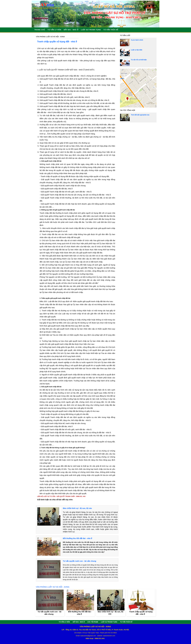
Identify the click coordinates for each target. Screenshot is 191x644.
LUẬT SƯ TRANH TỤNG (91, 30)
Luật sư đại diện (137, 50)
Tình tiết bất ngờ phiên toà (140, 115)
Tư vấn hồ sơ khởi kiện (139, 60)
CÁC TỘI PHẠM (93, 622)
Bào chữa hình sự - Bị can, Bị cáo (77, 508)
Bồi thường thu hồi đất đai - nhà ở (77, 538)
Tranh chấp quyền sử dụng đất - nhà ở (57, 42)
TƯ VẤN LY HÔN (54, 30)
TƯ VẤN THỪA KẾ (111, 30)
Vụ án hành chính (137, 40)
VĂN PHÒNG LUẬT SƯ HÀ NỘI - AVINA (50, 37)
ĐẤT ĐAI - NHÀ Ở (71, 30)
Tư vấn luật (125, 35)
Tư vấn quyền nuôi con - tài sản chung (79, 561)
